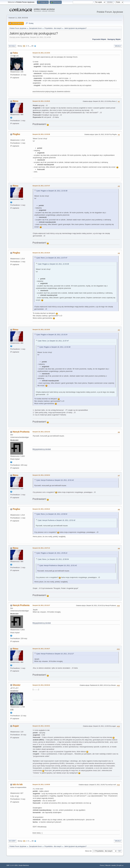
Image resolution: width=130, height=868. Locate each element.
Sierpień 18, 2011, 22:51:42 (41, 432)
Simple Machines (24, 865)
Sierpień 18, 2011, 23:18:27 (41, 649)
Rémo (15, 101)
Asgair (16, 726)
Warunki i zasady (111, 865)
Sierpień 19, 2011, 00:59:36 (41, 685)
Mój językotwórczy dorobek (42, 449)
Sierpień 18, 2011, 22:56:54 (41, 475)
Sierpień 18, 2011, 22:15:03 (41, 330)
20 (32, 46)
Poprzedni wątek (99, 39)
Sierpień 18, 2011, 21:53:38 (41, 134)
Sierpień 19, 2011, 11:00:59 (41, 784)
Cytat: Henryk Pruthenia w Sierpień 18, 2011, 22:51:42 (55, 480)
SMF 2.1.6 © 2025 (12, 865)
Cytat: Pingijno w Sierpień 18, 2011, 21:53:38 (52, 191)
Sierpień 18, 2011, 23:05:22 (41, 509)
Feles (15, 53)
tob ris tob (18, 784)
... (30, 46)
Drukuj (118, 46)
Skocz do (88, 851)
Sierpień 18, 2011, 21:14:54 (41, 53)
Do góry (12, 841)
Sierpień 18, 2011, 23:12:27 (41, 605)
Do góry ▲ (120, 865)
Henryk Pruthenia (21, 432)
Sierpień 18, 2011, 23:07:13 (41, 548)
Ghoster (17, 685)
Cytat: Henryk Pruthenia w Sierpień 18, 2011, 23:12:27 (55, 654)
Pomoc (102, 865)
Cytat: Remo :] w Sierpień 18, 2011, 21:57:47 (52, 258)
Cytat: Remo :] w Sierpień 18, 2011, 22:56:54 (52, 514)
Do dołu (12, 46)
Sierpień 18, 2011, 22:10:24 (41, 253)
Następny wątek (114, 39)
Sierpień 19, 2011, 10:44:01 (41, 726)
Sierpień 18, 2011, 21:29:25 (41, 101)
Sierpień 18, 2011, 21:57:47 (41, 186)
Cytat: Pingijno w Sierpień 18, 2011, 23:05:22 (52, 553)
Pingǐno (16, 134)
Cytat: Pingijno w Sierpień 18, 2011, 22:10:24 (52, 335)
